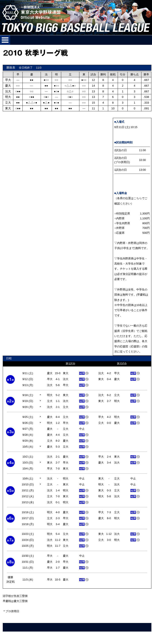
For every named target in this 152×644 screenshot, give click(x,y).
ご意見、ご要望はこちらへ (20, 637)
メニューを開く (5, 40)
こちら (138, 198)
